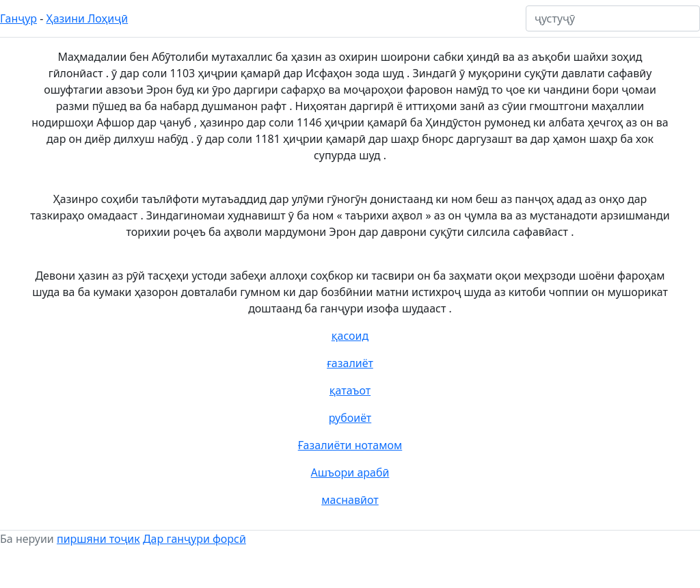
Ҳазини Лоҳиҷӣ (87, 18)
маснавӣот (350, 500)
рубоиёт (350, 418)
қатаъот (350, 390)
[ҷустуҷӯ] (613, 18)
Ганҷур (18, 18)
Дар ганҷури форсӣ (194, 539)
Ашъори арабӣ (350, 472)
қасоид (350, 336)
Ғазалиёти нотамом (350, 445)
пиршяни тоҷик (98, 539)
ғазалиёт (350, 363)
